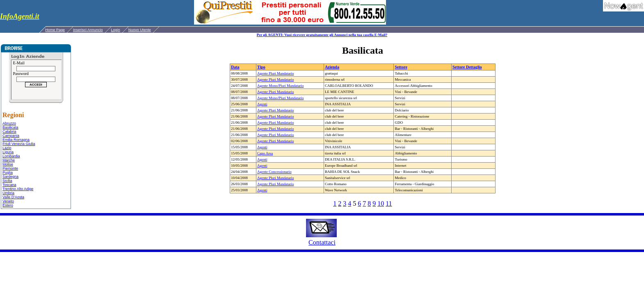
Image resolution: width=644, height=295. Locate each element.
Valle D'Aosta (13, 197)
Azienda (332, 67)
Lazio (7, 148)
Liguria (8, 152)
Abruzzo (9, 123)
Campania (11, 136)
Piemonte (10, 168)
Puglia (8, 172)
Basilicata (10, 127)
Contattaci (322, 242)
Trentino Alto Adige (18, 189)
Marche (9, 160)
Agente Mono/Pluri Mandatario (280, 86)
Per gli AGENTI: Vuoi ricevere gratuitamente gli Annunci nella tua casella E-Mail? (322, 35)
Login (116, 30)
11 (389, 203)
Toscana (9, 185)
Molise (8, 164)
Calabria (9, 132)
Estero (8, 205)
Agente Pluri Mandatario (275, 73)
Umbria (8, 193)
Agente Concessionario (274, 172)
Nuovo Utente (140, 30)
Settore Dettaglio (467, 67)
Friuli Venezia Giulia (19, 144)
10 (381, 203)
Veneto (8, 201)
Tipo (261, 67)
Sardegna (10, 177)
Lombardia (11, 156)
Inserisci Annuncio (88, 30)
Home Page (55, 30)
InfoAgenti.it (20, 16)
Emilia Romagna (16, 140)
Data (235, 67)
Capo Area (265, 153)
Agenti (262, 104)
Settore (401, 67)
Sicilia (7, 181)
